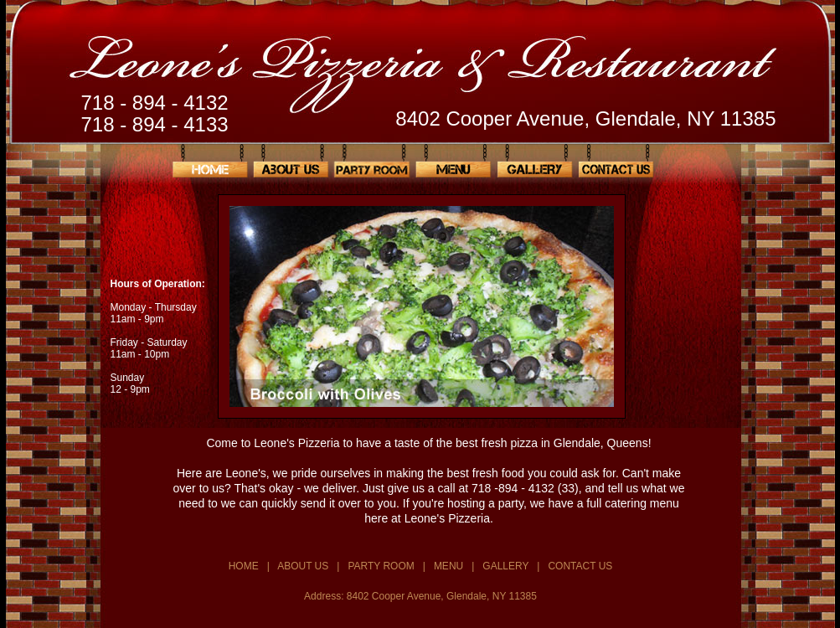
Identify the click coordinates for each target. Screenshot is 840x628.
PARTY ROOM (381, 566)
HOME (244, 566)
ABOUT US (303, 566)
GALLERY (505, 566)
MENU (448, 566)
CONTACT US (580, 566)
